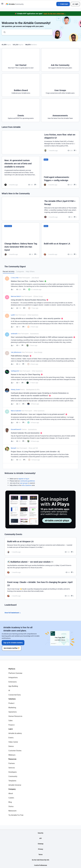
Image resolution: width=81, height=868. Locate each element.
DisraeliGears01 (16, 429)
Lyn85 (13, 315)
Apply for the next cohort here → (55, 14)
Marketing (12, 707)
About (11, 793)
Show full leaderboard (13, 613)
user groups (24, 483)
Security (40, 832)
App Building (13, 686)
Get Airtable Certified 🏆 (12, 648)
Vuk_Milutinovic (16, 352)
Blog (10, 802)
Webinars (12, 754)
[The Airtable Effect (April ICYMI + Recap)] (40, 209)
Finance (11, 724)
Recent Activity (9, 271)
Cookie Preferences (41, 865)
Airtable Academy (15, 733)
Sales (10, 720)
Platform (12, 668)
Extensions (13, 681)
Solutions (12, 698)
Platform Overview (15, 673)
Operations (13, 711)
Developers (13, 772)
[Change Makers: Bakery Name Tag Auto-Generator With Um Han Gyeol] (21, 240)
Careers (11, 797)
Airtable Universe (15, 785)
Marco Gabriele (16, 411)
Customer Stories (15, 750)
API (40, 838)
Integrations (13, 677)
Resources (12, 759)
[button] (2, 4)
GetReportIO (15, 371)
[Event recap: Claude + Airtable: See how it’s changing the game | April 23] (40, 589)
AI (9, 690)
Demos (11, 746)
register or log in (24, 479)
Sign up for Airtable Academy (13, 643)
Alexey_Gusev (15, 389)
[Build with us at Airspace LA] (60, 240)
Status (11, 806)
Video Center (13, 741)
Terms (40, 854)
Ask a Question (26, 485)
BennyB (13, 448)
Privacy (41, 849)
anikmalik (14, 334)
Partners (12, 763)
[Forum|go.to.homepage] (15, 4)
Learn (11, 729)
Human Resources (15, 716)
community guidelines (27, 481)
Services (12, 767)
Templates (12, 780)
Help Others (30, 271)
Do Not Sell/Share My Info (41, 859)
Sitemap (41, 843)
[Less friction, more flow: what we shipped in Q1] (40, 142)
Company (12, 789)
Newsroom (12, 810)
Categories (20, 271)
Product (11, 703)
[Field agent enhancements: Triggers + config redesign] (60, 172)
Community (13, 776)
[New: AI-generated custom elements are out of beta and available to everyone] (21, 172)
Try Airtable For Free (16, 815)
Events (11, 737)
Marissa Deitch (16, 296)
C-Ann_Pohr (15, 278)
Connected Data (15, 694)
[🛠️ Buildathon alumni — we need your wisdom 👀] (40, 567)
